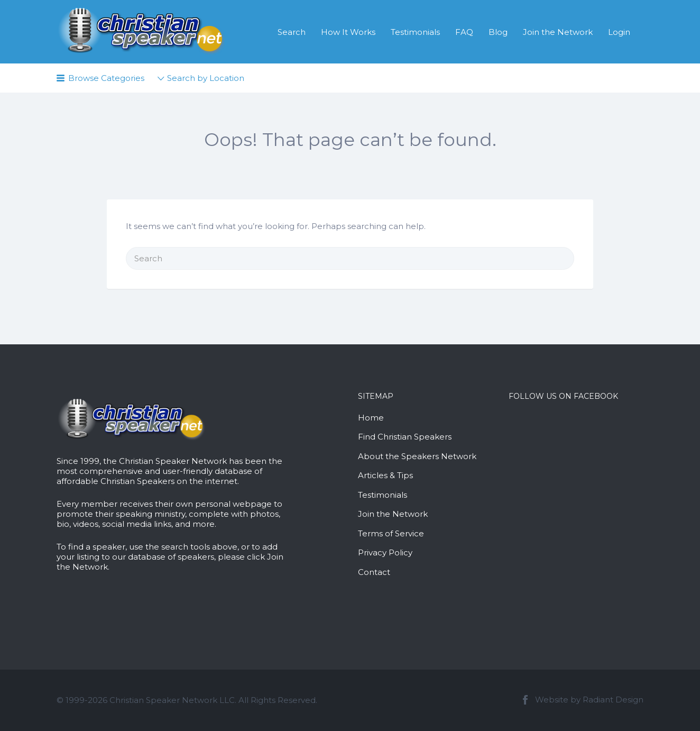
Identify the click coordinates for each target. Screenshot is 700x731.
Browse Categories (106, 78)
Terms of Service (391, 533)
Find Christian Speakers (405, 437)
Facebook (525, 700)
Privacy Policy (385, 552)
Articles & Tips (385, 475)
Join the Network (558, 32)
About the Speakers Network (417, 456)
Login (619, 32)
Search (292, 32)
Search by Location (206, 78)
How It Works (348, 32)
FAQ (464, 32)
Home (371, 418)
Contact (374, 572)
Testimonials (415, 32)
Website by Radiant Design (589, 700)
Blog (498, 32)
